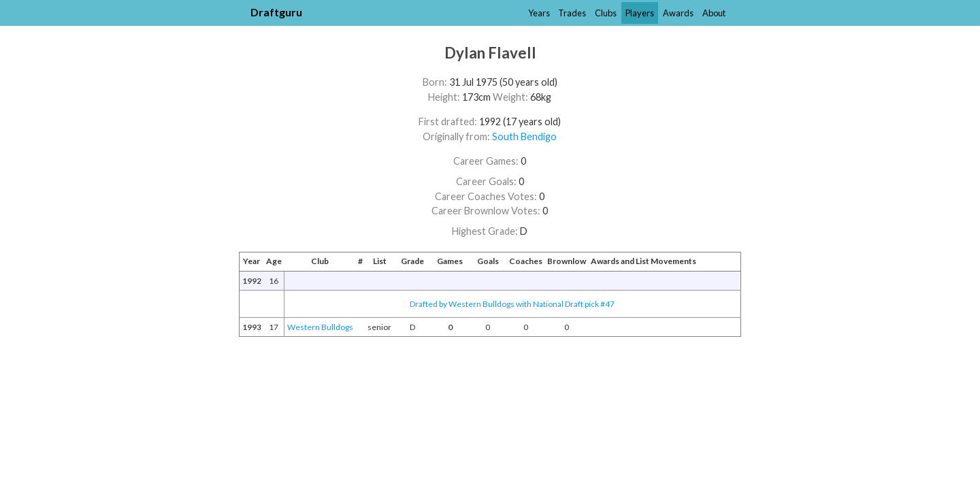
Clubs (606, 13)
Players (640, 13)
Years (539, 13)
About (714, 13)
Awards (678, 13)
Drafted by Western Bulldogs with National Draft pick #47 (512, 304)
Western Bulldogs (320, 327)
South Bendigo (524, 136)
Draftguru (276, 12)
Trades (572, 13)
